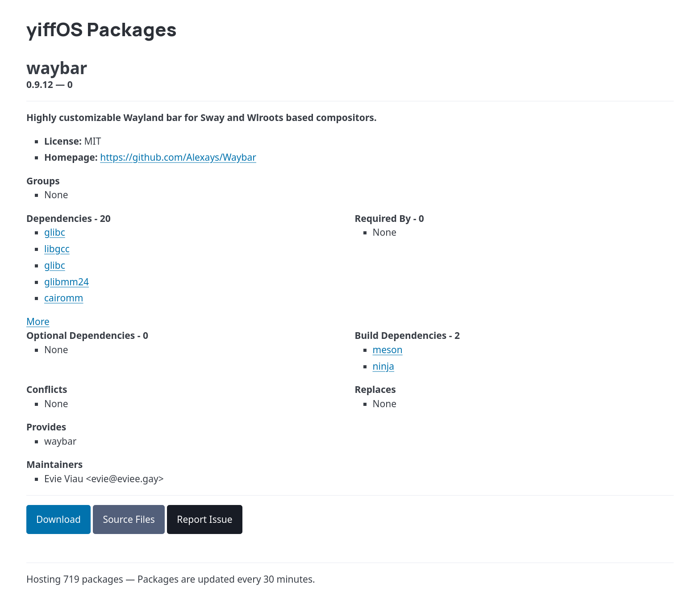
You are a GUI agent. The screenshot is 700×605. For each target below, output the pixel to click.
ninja (384, 366)
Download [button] (58, 519)
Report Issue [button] (204, 519)
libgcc (57, 249)
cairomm (64, 298)
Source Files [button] (129, 519)
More (38, 321)
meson (388, 350)
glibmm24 (67, 282)
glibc (55, 232)
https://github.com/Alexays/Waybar (178, 157)
